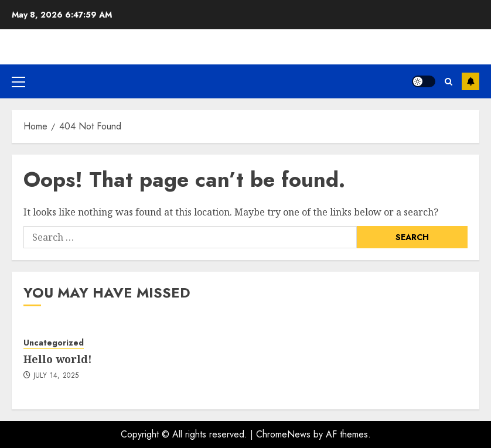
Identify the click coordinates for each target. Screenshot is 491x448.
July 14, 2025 (56, 376)
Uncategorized (54, 343)
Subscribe (470, 81)
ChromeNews (283, 434)
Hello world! (58, 359)
